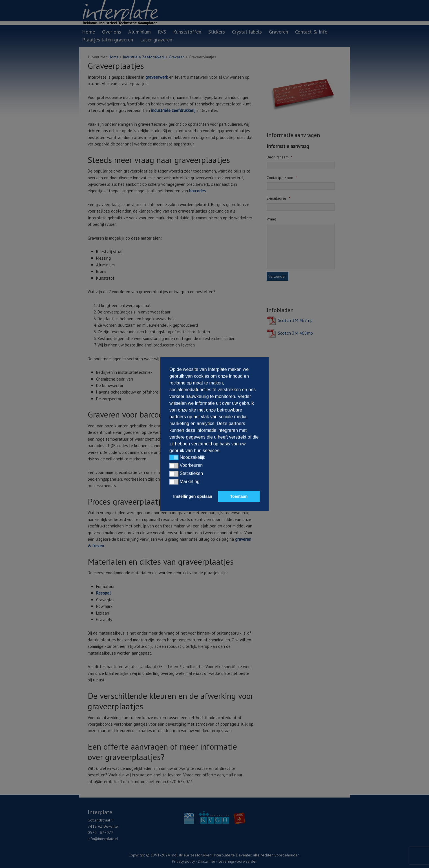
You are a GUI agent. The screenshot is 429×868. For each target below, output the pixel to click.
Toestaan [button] (239, 496)
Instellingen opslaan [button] (193, 496)
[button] (174, 458)
